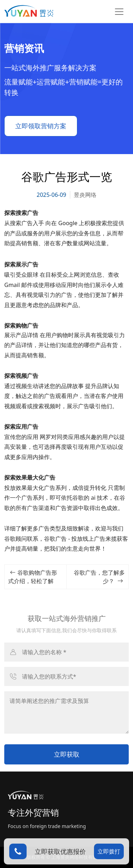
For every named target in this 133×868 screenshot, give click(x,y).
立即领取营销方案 (41, 126)
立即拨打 (109, 851)
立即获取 (67, 754)
